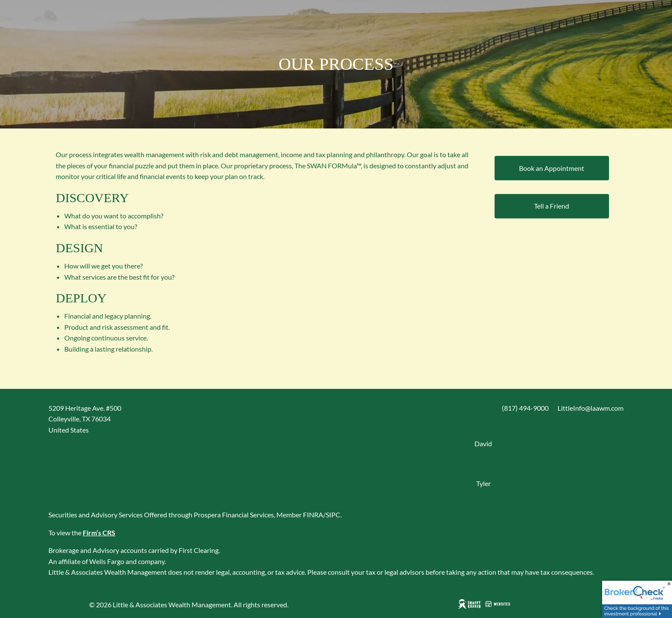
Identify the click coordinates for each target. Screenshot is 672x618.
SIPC (333, 515)
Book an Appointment (552, 168)
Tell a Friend (552, 206)
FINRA (313, 515)
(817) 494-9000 (525, 408)
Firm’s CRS (99, 533)
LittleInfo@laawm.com (591, 408)
